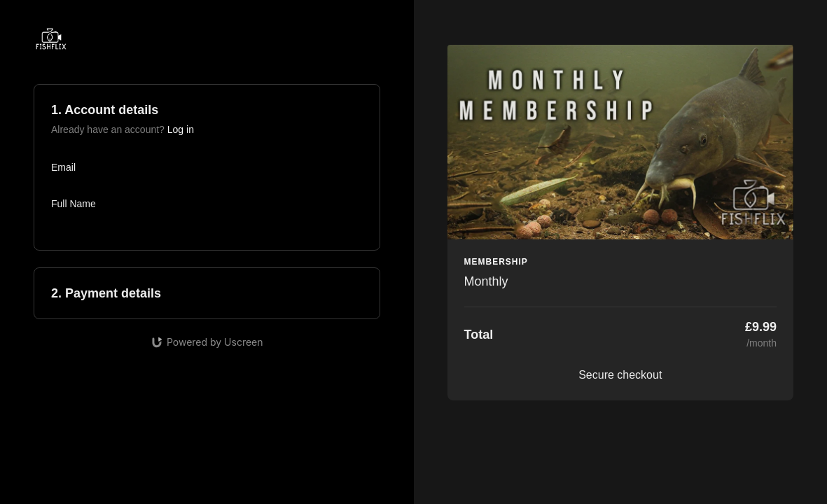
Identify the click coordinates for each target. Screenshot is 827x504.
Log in (181, 129)
